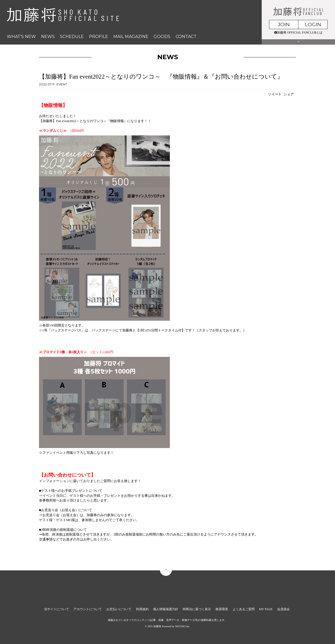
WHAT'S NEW (21, 37)
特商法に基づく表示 (197, 609)
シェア (289, 94)
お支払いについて (119, 609)
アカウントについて (88, 609)
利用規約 (142, 609)
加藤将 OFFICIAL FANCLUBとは (298, 32)
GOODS (162, 37)
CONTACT (186, 37)
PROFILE (99, 37)
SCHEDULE (72, 37)
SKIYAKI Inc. (183, 626)
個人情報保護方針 (166, 609)
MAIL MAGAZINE (131, 37)
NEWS (48, 37)
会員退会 (283, 609)
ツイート (275, 94)
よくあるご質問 (244, 609)
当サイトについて (57, 609)
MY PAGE (266, 609)
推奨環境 (222, 609)
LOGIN (313, 24)
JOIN (284, 24)
